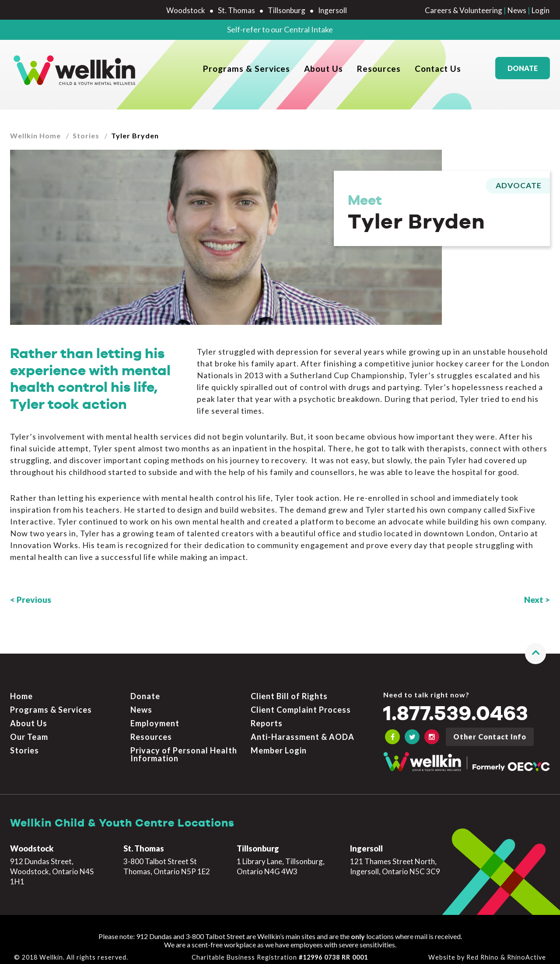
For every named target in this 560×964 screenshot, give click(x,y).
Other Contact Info (490, 732)
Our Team (29, 732)
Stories (86, 135)
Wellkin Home (35, 135)
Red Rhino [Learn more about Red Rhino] (483, 952)
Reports (267, 718)
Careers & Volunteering (464, 10)
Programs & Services (247, 71)
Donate (523, 70)
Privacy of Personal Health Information (184, 749)
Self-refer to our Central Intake (280, 29)
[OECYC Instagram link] (432, 732)
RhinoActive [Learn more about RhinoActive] (527, 952)
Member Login (279, 745)
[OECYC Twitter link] (412, 732)
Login (541, 10)
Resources (379, 71)
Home (21, 691)
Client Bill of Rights (289, 691)
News (517, 10)
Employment (155, 718)
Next (534, 600)
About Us (324, 71)
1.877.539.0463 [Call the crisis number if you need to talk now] (456, 709)
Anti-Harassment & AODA (303, 732)
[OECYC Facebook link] (392, 732)
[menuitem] (247, 70)
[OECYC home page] (75, 70)
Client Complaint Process (301, 705)
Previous (34, 600)
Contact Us (438, 71)
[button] (535, 648)
